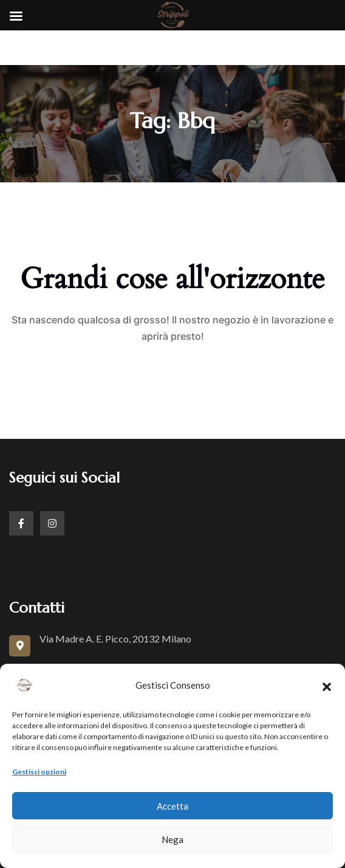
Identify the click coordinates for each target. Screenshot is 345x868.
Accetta (172, 806)
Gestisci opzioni (39, 772)
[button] (327, 685)
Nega (172, 839)
